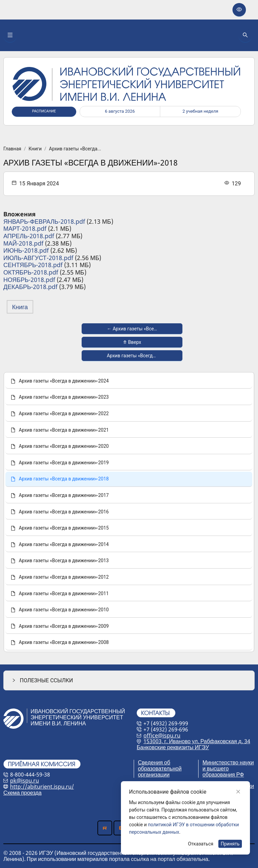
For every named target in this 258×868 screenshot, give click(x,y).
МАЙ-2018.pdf (23, 243)
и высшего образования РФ (223, 771)
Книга (20, 307)
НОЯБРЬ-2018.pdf (29, 280)
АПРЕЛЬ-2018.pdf (29, 236)
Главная (12, 149)
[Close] (238, 792)
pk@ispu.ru (25, 781)
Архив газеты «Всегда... (75, 149)
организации (154, 774)
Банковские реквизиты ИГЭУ (173, 747)
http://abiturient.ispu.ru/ (42, 787)
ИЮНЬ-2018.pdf (26, 250)
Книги (35, 149)
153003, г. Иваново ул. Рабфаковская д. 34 (197, 741)
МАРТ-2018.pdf (25, 228)
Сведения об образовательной (160, 765)
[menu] (129, 512)
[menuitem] (129, 381)
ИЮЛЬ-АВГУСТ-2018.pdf (38, 258)
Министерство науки (228, 762)
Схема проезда (23, 793)
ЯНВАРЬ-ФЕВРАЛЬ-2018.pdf (44, 221)
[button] (129, 680)
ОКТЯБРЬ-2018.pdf (31, 272)
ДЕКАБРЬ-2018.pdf (30, 287)
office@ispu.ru (162, 735)
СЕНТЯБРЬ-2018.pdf (33, 265)
